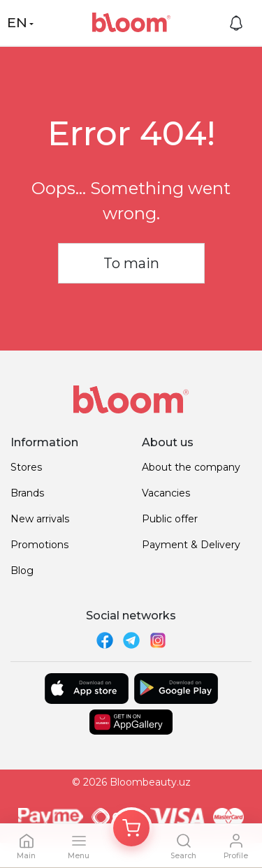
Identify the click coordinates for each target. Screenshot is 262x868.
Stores (26, 467)
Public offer (170, 519)
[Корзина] (131, 828)
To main (131, 263)
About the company (191, 467)
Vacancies (166, 493)
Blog (22, 571)
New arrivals (40, 519)
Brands (27, 493)
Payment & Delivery (191, 545)
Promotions (39, 545)
